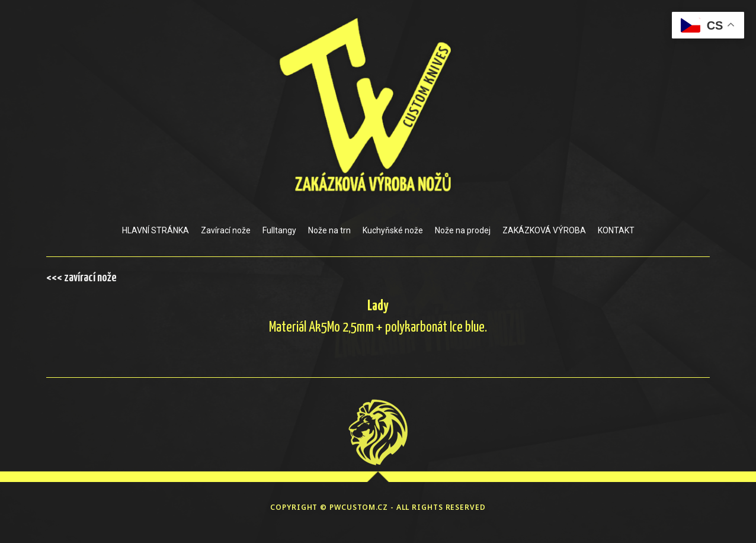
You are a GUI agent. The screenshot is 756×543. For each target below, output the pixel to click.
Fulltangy (279, 230)
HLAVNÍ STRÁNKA (156, 230)
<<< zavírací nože (81, 278)
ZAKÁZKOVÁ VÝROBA (544, 230)
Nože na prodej (463, 230)
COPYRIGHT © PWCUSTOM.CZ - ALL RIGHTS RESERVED (378, 507)
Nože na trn (329, 230)
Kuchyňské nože (393, 230)
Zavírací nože (226, 230)
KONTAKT (616, 230)
